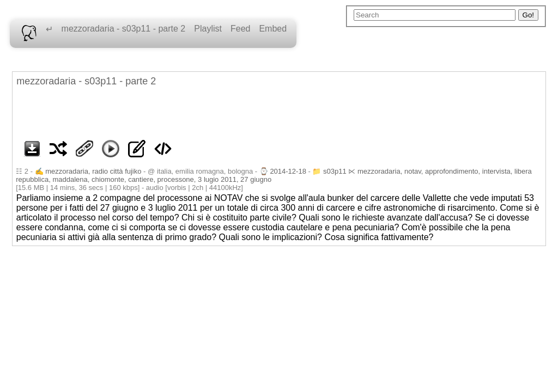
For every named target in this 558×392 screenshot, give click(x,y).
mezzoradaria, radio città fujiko (93, 171)
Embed (273, 29)
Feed (240, 29)
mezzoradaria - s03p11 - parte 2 (124, 29)
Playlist (208, 29)
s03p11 (335, 171)
